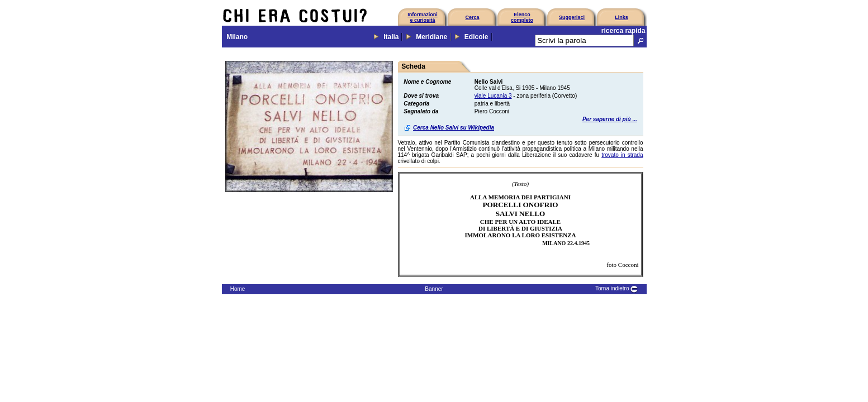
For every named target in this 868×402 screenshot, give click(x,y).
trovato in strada (622, 155)
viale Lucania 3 (493, 96)
